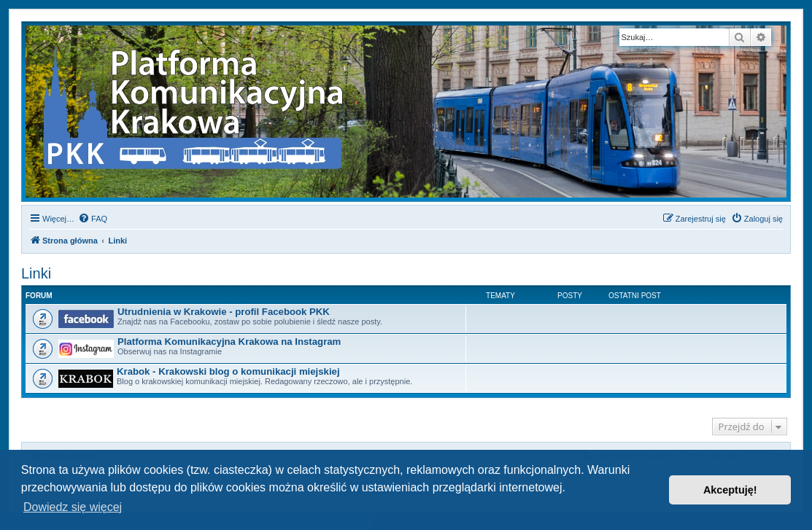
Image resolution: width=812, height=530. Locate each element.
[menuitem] (93, 219)
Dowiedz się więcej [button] (73, 507)
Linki (36, 273)
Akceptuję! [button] (730, 490)
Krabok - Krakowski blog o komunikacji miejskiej (228, 371)
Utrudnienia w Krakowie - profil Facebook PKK (224, 312)
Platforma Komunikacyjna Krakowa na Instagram (229, 342)
